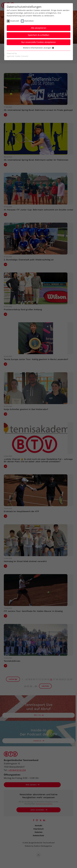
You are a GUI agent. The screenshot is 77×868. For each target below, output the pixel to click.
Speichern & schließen (39, 35)
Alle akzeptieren (39, 28)
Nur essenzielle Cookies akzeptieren (38, 42)
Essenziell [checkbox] (15, 21)
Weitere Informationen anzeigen (38, 48)
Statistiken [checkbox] (29, 21)
